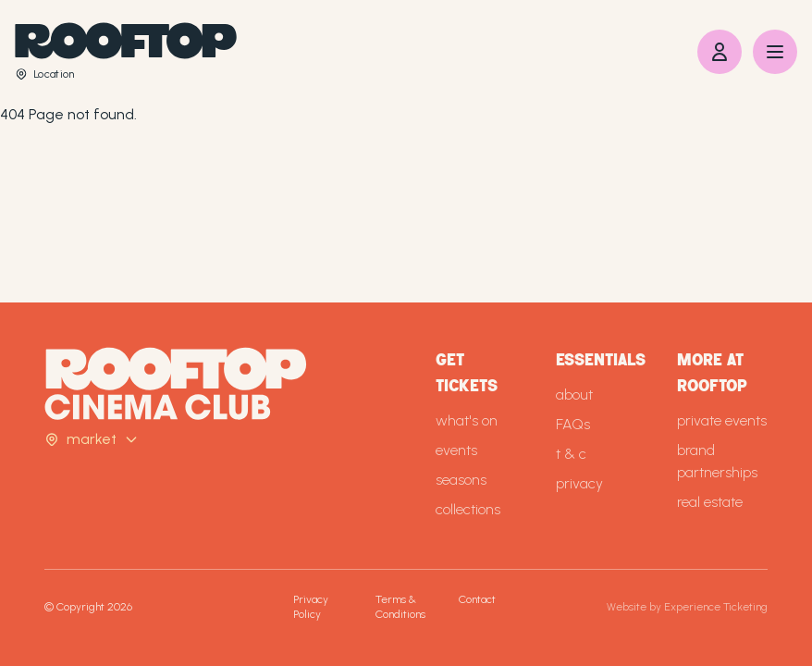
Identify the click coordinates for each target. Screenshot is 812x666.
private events (722, 420)
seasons (461, 480)
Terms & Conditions (400, 607)
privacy (579, 483)
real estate (710, 502)
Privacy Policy (311, 607)
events (456, 450)
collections (468, 509)
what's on (467, 420)
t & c (571, 454)
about (574, 395)
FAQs (573, 424)
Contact (477, 599)
